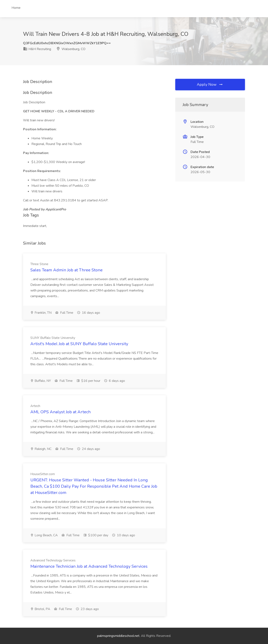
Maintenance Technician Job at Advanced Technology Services (89, 566)
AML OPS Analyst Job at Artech (61, 412)
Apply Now (210, 84)
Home (16, 8)
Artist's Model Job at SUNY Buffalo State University (79, 344)
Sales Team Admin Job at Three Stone (66, 270)
